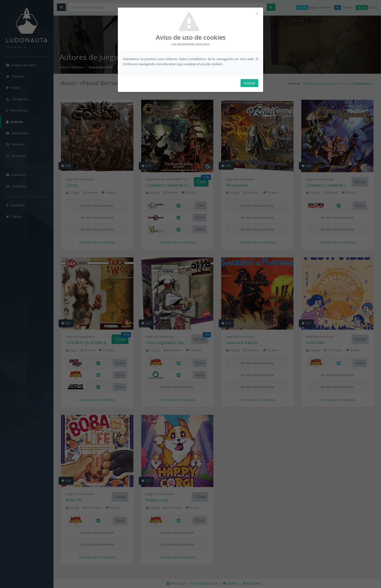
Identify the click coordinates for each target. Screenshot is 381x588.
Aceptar (249, 83)
